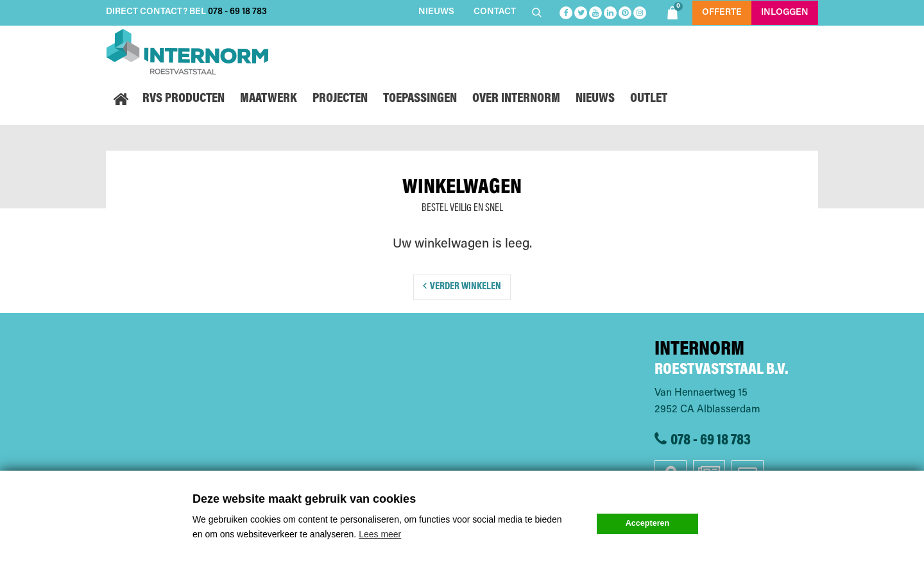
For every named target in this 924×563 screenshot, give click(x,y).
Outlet (649, 99)
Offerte (722, 13)
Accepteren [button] (648, 523)
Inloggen (785, 13)
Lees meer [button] (380, 534)
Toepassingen (420, 99)
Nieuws (436, 12)
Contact (495, 12)
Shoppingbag (674, 11)
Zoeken (538, 13)
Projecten (340, 99)
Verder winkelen (466, 287)
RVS (184, 99)
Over (516, 99)
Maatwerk (269, 99)
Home (120, 99)
